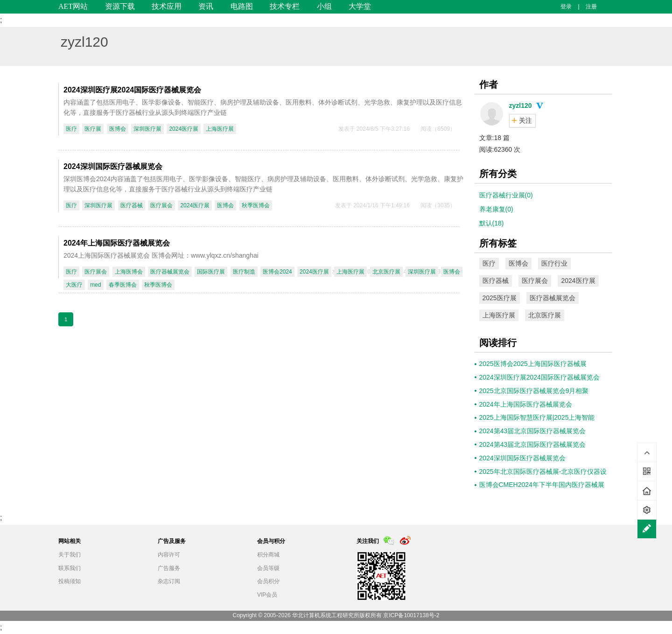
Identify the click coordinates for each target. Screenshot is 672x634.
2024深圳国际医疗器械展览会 (113, 166)
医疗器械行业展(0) (506, 195)
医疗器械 (132, 205)
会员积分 (268, 581)
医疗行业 (554, 263)
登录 (566, 7)
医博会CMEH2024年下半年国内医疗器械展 (542, 485)
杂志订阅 (169, 581)
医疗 (71, 129)
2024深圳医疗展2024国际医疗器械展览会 (132, 90)
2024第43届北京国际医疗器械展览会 (533, 431)
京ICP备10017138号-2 (411, 615)
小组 (324, 6)
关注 (525, 120)
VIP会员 (267, 595)
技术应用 (167, 6)
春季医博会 (123, 285)
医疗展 (93, 129)
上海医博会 (129, 272)
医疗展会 (161, 205)
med (95, 285)
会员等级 (268, 568)
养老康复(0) (496, 209)
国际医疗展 (211, 272)
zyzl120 (84, 42)
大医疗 (74, 285)
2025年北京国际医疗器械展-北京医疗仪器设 (543, 472)
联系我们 (70, 568)
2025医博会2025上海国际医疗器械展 (533, 364)
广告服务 (169, 568)
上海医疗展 (220, 129)
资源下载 (120, 6)
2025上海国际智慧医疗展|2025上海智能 (537, 417)
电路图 (242, 6)
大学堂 (360, 6)
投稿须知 (70, 581)
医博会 (118, 129)
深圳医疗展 (147, 129)
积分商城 (268, 555)
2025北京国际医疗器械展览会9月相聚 (534, 391)
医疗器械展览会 (170, 272)
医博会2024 (277, 272)
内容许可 (169, 555)
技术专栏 (285, 6)
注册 (591, 7)
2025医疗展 (500, 298)
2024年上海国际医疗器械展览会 (117, 243)
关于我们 (70, 555)
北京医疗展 (386, 272)
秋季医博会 (256, 205)
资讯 (206, 6)
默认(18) (492, 223)
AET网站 (73, 6)
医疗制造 (244, 272)
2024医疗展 (184, 129)
